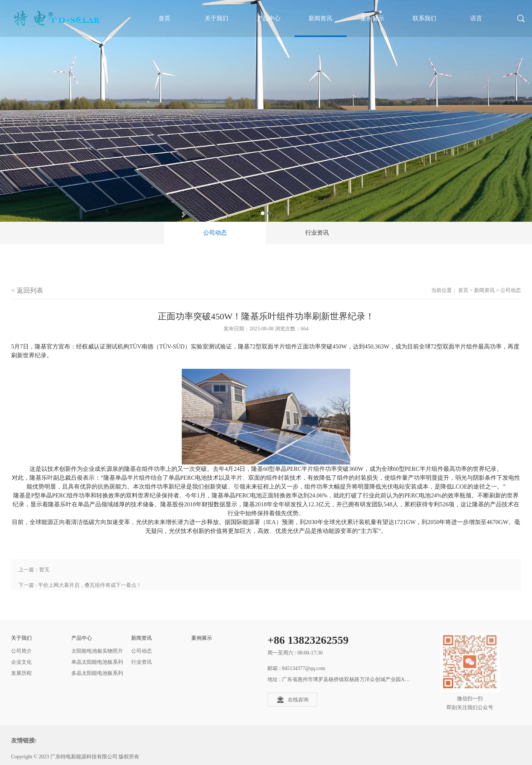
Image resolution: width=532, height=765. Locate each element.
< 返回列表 (27, 290)
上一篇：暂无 (34, 570)
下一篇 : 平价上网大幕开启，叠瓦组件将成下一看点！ (80, 585)
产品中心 (269, 18)
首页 (463, 290)
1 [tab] (263, 213)
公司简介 (21, 651)
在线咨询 (293, 700)
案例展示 (372, 18)
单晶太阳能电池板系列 (97, 662)
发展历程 (21, 673)
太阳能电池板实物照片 (97, 651)
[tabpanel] (266, 111)
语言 (476, 18)
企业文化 (21, 662)
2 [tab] (269, 213)
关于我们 (216, 18)
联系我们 (424, 18)
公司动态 (215, 233)
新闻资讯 (320, 18)
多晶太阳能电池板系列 (97, 673)
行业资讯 (317, 233)
